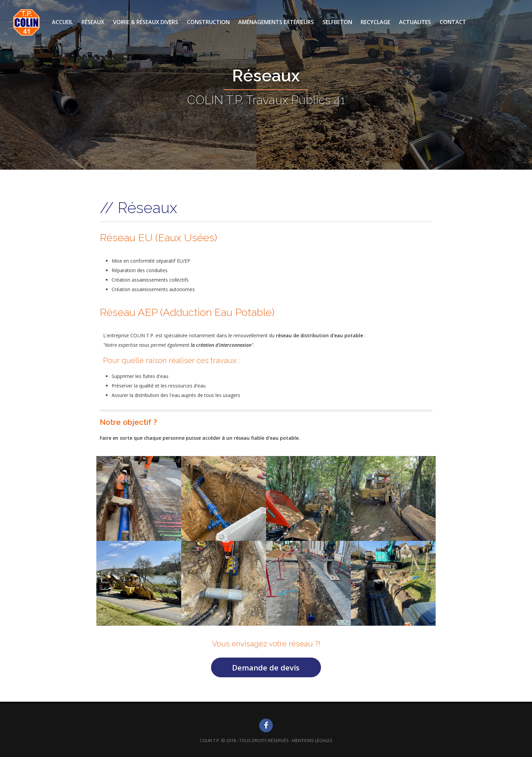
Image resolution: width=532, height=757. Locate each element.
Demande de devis (266, 667)
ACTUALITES (415, 22)
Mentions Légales (312, 740)
